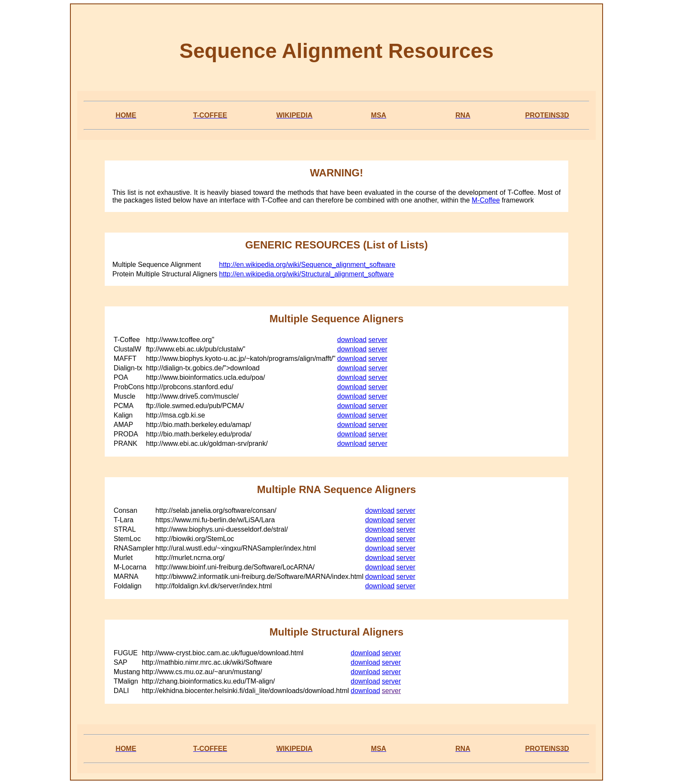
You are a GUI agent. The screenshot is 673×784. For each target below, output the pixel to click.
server (378, 340)
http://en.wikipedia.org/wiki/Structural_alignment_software (306, 274)
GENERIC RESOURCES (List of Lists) (336, 245)
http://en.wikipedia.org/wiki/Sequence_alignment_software (307, 265)
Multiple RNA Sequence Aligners (336, 489)
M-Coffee (486, 200)
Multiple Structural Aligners (336, 632)
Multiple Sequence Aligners (337, 319)
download (352, 340)
